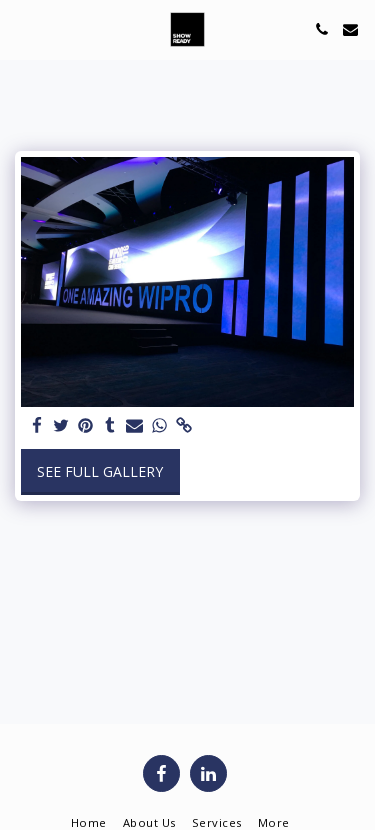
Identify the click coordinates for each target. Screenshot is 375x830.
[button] (22, 28)
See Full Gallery (100, 471)
